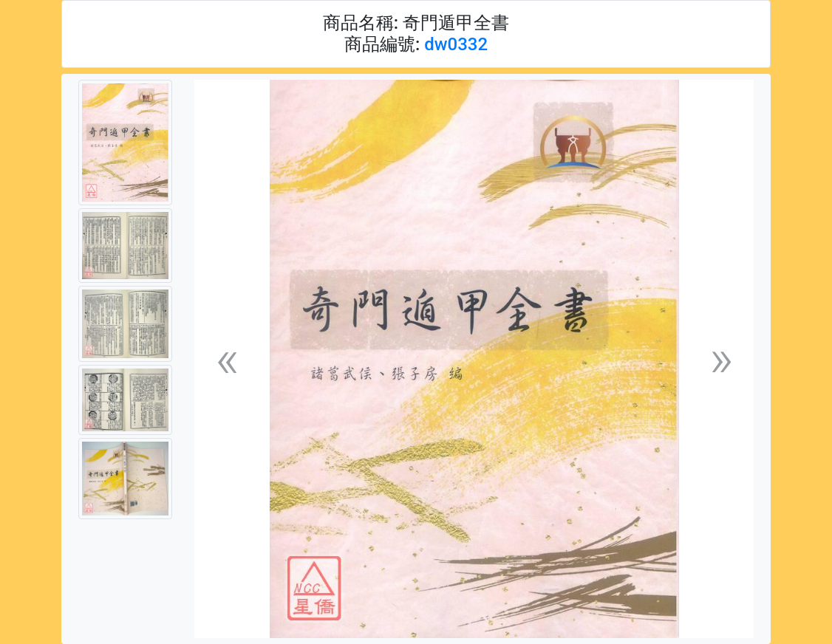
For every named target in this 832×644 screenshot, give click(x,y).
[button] (227, 359)
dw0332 (456, 44)
